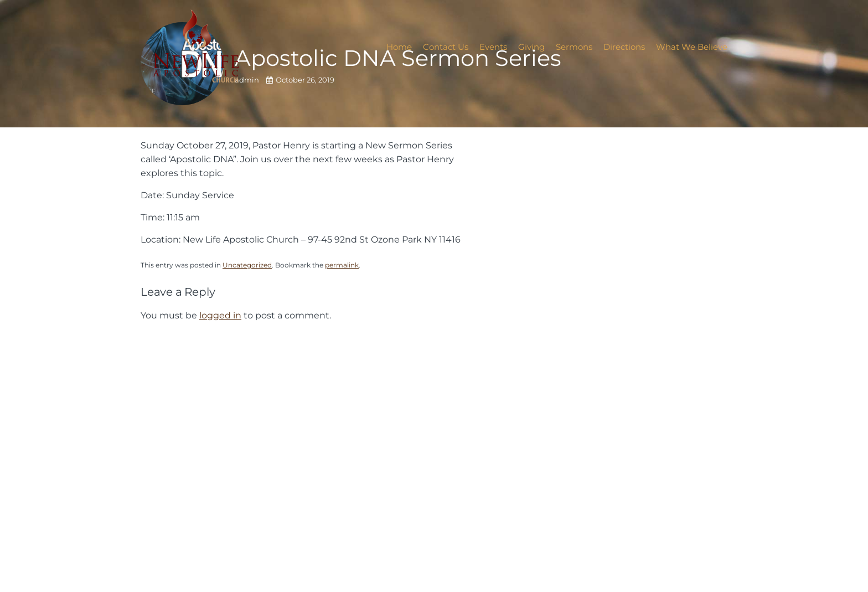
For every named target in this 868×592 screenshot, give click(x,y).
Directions (624, 47)
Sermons (574, 47)
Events (493, 47)
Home (399, 47)
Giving (531, 47)
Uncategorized (247, 265)
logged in (220, 315)
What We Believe (692, 47)
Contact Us (446, 47)
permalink (342, 265)
